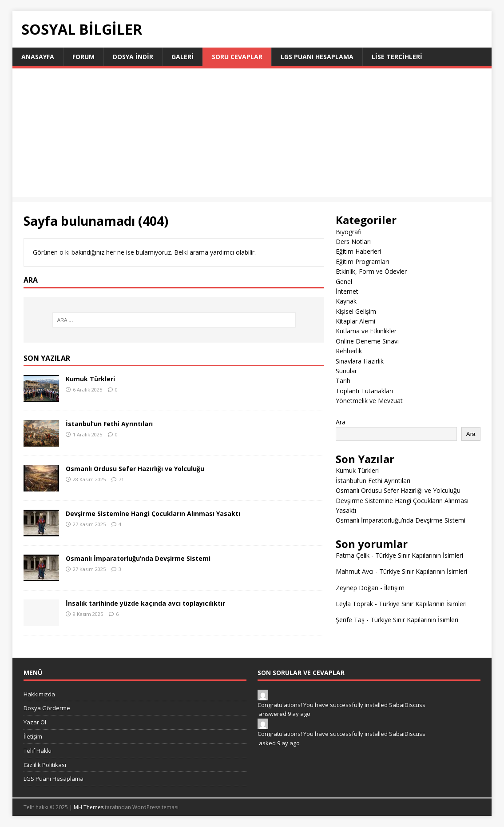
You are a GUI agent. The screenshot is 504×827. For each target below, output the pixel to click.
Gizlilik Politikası (45, 765)
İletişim (394, 588)
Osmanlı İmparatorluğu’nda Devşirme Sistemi (138, 558)
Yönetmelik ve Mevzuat (369, 401)
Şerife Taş (350, 620)
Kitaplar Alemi (355, 321)
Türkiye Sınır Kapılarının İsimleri (419, 555)
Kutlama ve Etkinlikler (366, 331)
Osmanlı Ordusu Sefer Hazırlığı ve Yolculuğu (135, 469)
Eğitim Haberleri (358, 251)
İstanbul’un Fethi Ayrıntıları (109, 424)
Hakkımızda (39, 694)
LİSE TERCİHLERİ (397, 57)
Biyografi (349, 232)
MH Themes (89, 807)
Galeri (183, 57)
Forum (83, 57)
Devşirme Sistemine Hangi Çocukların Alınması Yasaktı (153, 513)
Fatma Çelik (353, 555)
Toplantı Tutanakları (364, 391)
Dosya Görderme (47, 708)
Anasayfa (38, 57)
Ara (341, 422)
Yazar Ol (35, 722)
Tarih (343, 381)
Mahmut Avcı (355, 571)
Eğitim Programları (362, 262)
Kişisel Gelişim (356, 311)
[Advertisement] (252, 135)
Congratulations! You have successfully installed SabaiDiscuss (341, 705)
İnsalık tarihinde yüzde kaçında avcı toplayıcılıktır (145, 603)
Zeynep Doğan (357, 588)
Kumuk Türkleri (90, 379)
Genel (344, 282)
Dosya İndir (133, 57)
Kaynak (346, 301)
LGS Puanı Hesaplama (317, 57)
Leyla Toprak (354, 604)
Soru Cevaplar (237, 57)
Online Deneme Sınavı (367, 341)
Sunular (346, 371)
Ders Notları (353, 242)
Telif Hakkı (38, 751)
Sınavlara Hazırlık (360, 361)
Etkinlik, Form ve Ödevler (371, 271)
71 (121, 479)
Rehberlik (349, 351)
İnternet (347, 291)
